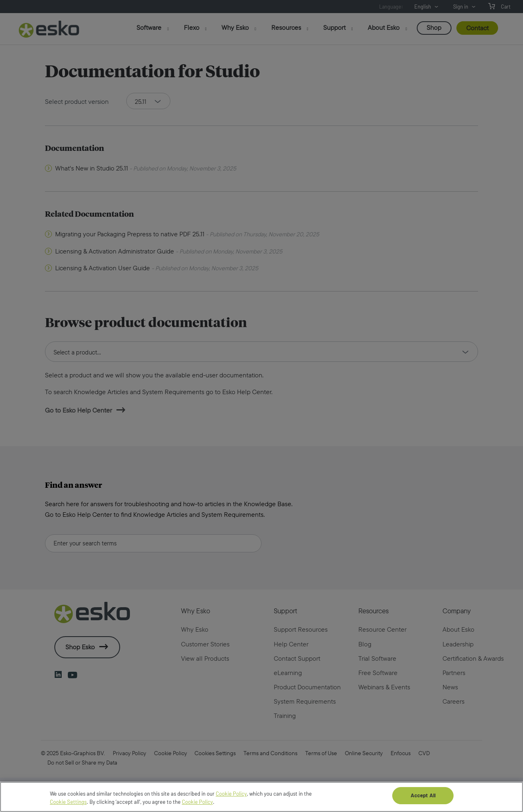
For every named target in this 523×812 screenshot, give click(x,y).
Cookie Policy (231, 802)
